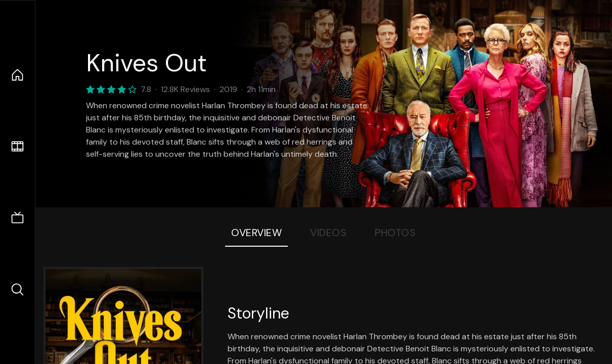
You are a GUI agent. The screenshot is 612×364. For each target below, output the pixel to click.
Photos (395, 233)
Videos (328, 233)
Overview (256, 233)
